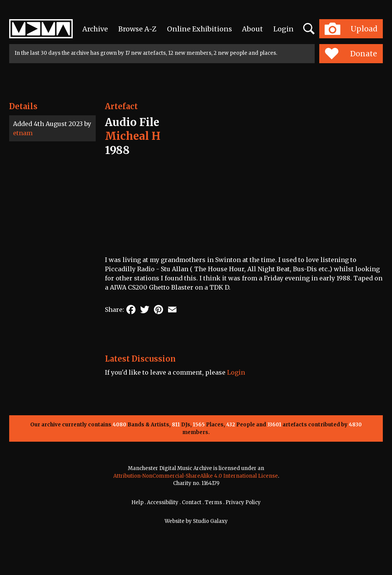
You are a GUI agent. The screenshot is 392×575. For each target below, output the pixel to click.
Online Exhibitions (199, 29)
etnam (23, 133)
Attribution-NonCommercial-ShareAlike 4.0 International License (196, 476)
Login (283, 29)
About (252, 29)
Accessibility (163, 502)
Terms (213, 502)
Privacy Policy (243, 502)
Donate (351, 54)
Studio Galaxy (210, 521)
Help (137, 502)
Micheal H (133, 136)
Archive (95, 29)
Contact (192, 502)
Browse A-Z (137, 29)
